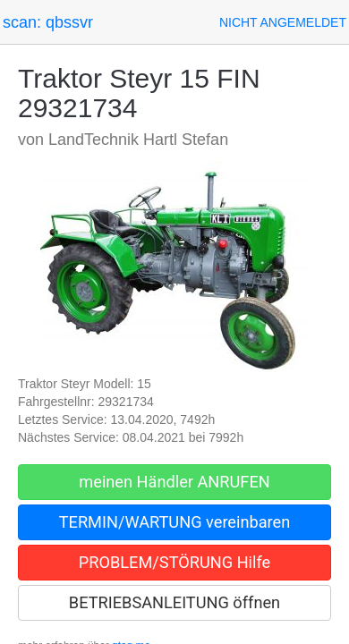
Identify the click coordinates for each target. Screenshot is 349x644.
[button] (283, 22)
